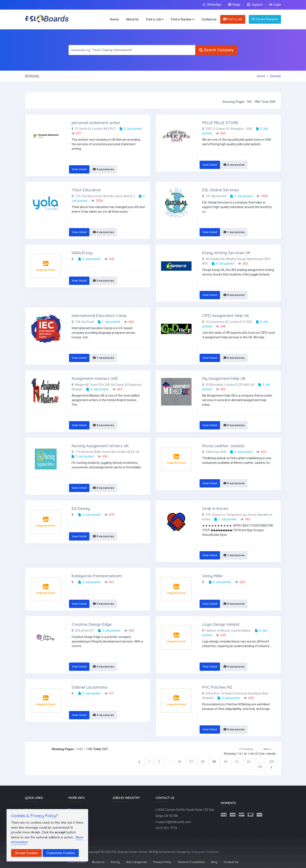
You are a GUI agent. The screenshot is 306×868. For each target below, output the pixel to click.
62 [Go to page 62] (249, 762)
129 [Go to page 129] (271, 762)
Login (275, 5)
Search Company (216, 50)
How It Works (76, 862)
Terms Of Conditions (191, 862)
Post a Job (233, 19)
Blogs (234, 5)
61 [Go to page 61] (238, 762)
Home (114, 19)
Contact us (209, 19)
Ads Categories (137, 862)
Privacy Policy (162, 862)
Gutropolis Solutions (205, 852)
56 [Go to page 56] (180, 762)
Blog (214, 862)
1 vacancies (234, 232)
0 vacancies (103, 169)
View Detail (79, 169)
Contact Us (231, 862)
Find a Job (155, 19)
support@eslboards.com (173, 822)
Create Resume (265, 19)
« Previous (246, 749)
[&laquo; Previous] (140, 762)
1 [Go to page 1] (149, 762)
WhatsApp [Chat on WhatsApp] (212, 5)
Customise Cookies (61, 853)
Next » (268, 749)
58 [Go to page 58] (203, 762)
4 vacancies (103, 232)
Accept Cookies (26, 853)
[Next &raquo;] (271, 767)
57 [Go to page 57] (191, 762)
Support (255, 5)
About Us (132, 19)
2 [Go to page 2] (159, 762)
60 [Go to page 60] (226, 762)
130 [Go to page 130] (260, 767)
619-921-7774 (166, 828)
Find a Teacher (182, 19)
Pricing (115, 862)
